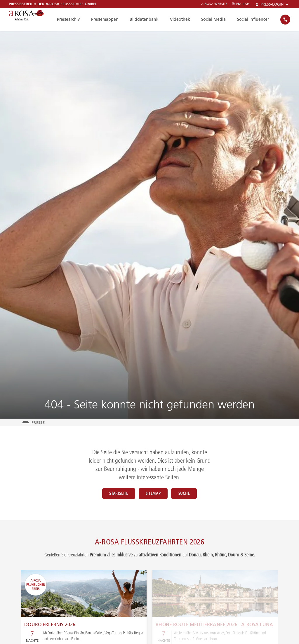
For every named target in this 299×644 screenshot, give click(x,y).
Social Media (215, 19)
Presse (38, 422)
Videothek (183, 19)
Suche (193, 494)
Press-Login (272, 4)
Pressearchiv (75, 19)
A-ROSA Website (214, 4)
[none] (285, 20)
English (241, 4)
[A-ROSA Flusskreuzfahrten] (32, 20)
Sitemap (153, 494)
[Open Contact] (285, 20)
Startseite (109, 494)
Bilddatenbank (148, 19)
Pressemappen (110, 19)
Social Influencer (254, 19)
